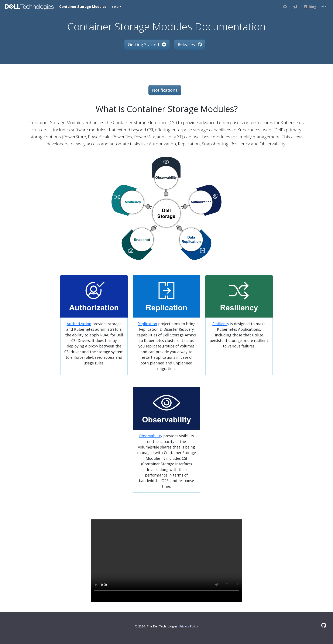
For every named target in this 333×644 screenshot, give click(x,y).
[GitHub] (324, 625)
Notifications (165, 90)
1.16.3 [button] (115, 7)
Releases (190, 44)
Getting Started (147, 44)
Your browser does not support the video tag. (167, 557)
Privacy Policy (189, 626)
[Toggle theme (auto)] (324, 6)
